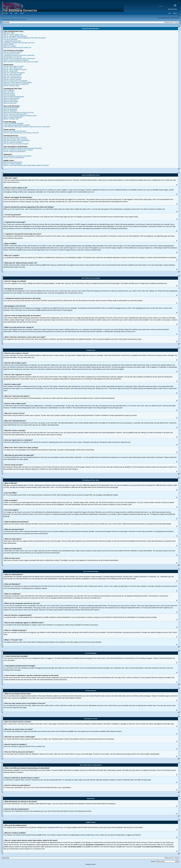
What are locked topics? (11, 102)
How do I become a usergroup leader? (15, 114)
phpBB (94, 864)
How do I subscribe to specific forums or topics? (18, 150)
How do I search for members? (13, 142)
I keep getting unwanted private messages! (17, 125)
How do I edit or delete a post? (13, 68)
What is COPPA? (9, 44)
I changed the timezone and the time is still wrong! (19, 55)
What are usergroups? (10, 111)
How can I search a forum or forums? (15, 137)
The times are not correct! (11, 54)
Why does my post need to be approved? (16, 84)
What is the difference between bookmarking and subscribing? (23, 148)
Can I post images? (10, 95)
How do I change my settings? (13, 52)
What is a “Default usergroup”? (13, 117)
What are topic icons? (10, 103)
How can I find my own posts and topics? (16, 144)
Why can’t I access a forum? (12, 76)
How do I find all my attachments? (14, 158)
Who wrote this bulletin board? (13, 162)
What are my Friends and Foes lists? (15, 131)
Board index (6, 22)
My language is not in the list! (13, 57)
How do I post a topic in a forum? (14, 66)
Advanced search (173, 9)
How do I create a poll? (11, 71)
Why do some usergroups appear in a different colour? (20, 116)
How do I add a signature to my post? (15, 70)
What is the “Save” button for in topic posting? (18, 82)
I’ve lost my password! (10, 39)
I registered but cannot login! (12, 41)
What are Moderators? (10, 109)
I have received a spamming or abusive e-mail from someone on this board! (27, 127)
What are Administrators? (11, 108)
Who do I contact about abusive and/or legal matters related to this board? (26, 165)
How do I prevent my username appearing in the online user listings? (25, 38)
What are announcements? (12, 98)
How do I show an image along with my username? (19, 59)
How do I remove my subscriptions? (15, 152)
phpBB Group (59, 827)
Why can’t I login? (9, 33)
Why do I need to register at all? (13, 35)
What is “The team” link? (11, 119)
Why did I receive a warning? (12, 79)
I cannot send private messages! (14, 123)
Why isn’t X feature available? (13, 164)
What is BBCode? (9, 90)
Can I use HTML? (9, 92)
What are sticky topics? (11, 100)
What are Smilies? (9, 93)
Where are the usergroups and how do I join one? (19, 112)
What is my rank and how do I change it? (16, 60)
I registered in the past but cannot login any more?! (19, 43)
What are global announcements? (14, 97)
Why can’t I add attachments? (13, 78)
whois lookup (141, 842)
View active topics (22, 20)
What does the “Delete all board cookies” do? (17, 48)
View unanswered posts (9, 20)
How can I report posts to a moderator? (16, 81)
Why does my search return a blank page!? (17, 141)
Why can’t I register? (10, 46)
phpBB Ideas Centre (93, 835)
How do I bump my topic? (11, 86)
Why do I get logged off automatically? (15, 36)
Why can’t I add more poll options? (14, 73)
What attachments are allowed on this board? (17, 156)
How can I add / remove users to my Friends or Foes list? (21, 133)
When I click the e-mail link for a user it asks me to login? (21, 62)
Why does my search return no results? (16, 139)
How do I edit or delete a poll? (13, 74)
